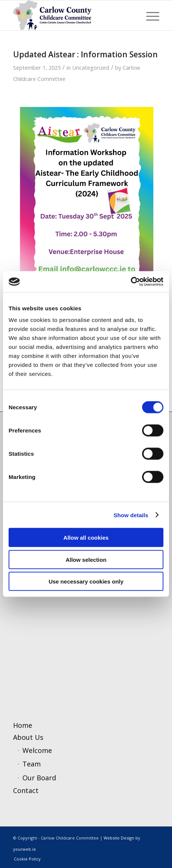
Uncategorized (91, 67)
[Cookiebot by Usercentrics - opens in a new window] (131, 282)
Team (32, 764)
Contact (26, 790)
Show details (131, 515)
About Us (28, 737)
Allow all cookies (86, 538)
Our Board (39, 778)
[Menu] (149, 15)
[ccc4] (72, 15)
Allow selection (86, 559)
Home (23, 725)
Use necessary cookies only (86, 581)
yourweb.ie (24, 849)
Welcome (37, 750)
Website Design (119, 838)
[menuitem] (149, 15)
